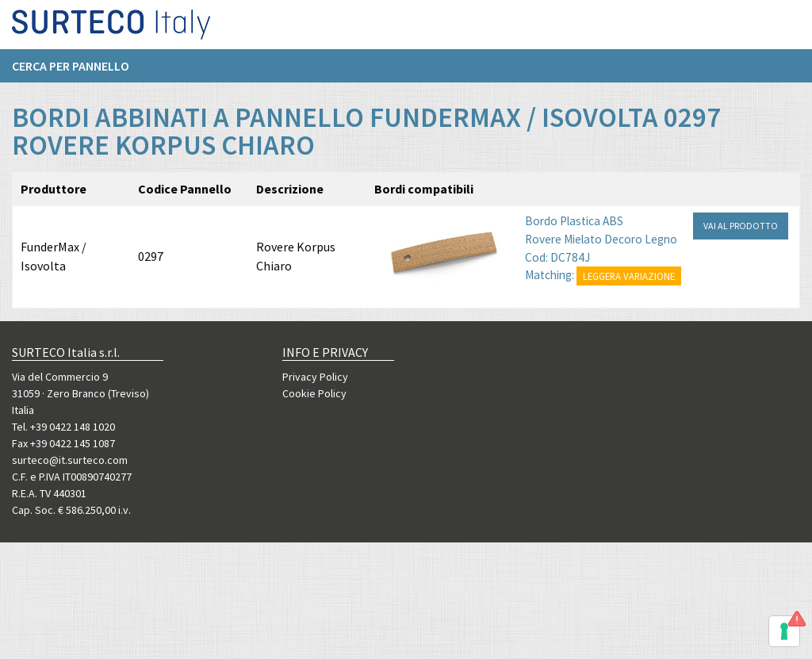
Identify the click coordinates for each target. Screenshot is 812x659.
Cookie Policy (314, 393)
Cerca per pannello (71, 72)
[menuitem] (79, 72)
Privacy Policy (315, 377)
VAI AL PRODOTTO (741, 245)
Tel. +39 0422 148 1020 (63, 427)
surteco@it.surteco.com (70, 460)
